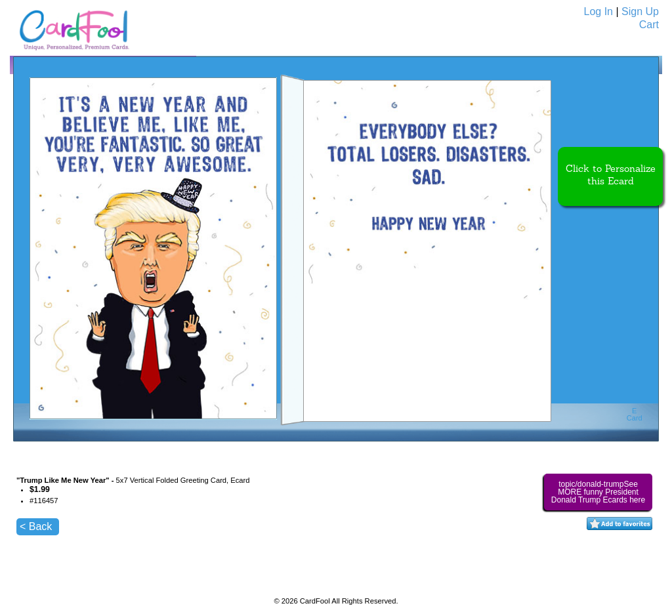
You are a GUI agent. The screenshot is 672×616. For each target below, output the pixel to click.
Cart (649, 25)
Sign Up (640, 11)
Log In (598, 11)
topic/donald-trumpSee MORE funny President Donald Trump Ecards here (598, 492)
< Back (36, 526)
